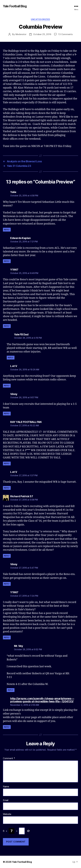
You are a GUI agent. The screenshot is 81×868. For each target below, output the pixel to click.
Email (6, 800)
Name (6, 787)
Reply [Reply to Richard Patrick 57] (7, 556)
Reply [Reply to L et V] (7, 386)
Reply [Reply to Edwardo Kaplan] (7, 261)
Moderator (21, 34)
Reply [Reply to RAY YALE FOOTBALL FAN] (7, 463)
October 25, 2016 (42, 34)
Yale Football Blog (15, 6)
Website (7, 814)
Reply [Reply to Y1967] (7, 326)
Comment (9, 758)
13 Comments (65, 34)
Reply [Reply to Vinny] (7, 413)
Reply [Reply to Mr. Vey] (11, 690)
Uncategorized (40, 19)
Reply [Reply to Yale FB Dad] (11, 358)
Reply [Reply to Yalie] (7, 230)
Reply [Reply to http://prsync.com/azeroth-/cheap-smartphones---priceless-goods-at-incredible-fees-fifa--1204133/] (7, 727)
